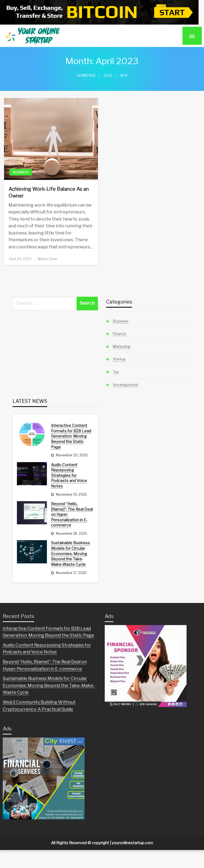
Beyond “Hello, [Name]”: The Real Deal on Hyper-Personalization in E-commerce (72, 514)
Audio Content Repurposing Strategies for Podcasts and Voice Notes (69, 475)
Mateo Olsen (48, 259)
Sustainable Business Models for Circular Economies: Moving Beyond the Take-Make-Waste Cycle (70, 553)
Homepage (86, 75)
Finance (120, 334)
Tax (116, 372)
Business (21, 172)
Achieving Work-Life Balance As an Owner (49, 192)
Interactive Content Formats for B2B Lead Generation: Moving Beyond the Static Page (71, 436)
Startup (119, 359)
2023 (108, 75)
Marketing (122, 346)
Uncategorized (125, 385)
